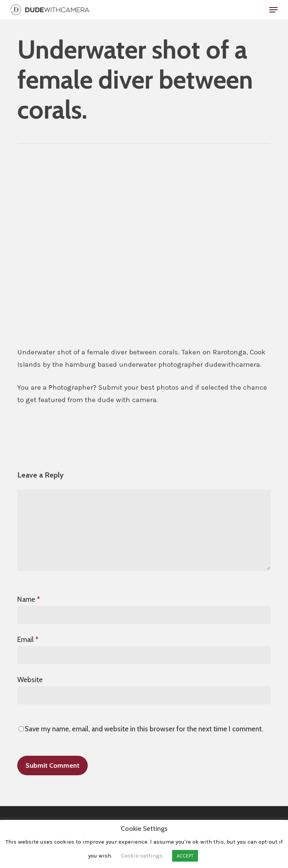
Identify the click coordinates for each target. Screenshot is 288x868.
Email (28, 640)
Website (30, 680)
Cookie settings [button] (142, 856)
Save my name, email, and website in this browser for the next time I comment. (144, 729)
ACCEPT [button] (185, 856)
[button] (273, 10)
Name (29, 599)
